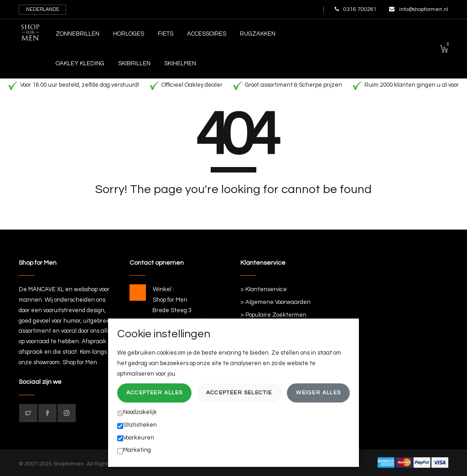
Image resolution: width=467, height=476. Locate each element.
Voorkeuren (136, 438)
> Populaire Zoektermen (273, 315)
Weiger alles (318, 393)
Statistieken (137, 425)
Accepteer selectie (239, 393)
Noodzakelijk (137, 413)
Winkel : (163, 289)
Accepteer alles (154, 393)
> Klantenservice (264, 289)
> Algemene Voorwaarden (275, 302)
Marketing (134, 450)
